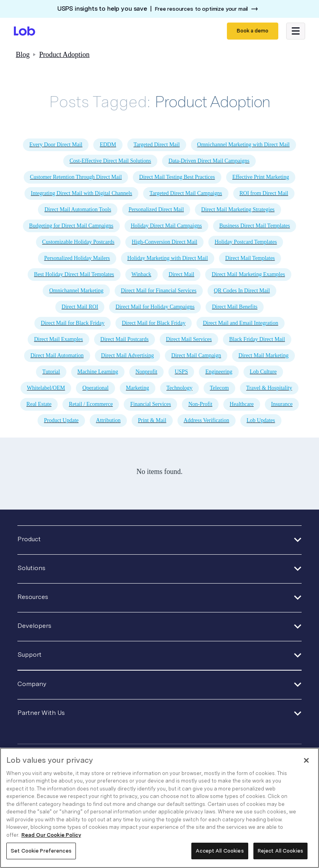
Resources (33, 597)
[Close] (306, 760)
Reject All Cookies (280, 851)
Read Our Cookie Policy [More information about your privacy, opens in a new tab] (51, 835)
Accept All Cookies (220, 851)
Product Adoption (64, 55)
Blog (23, 55)
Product (29, 539)
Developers (34, 626)
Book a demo (253, 31)
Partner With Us (41, 713)
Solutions (31, 568)
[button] (296, 31)
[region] (159, 808)
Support (29, 655)
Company (32, 684)
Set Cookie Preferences (41, 851)
